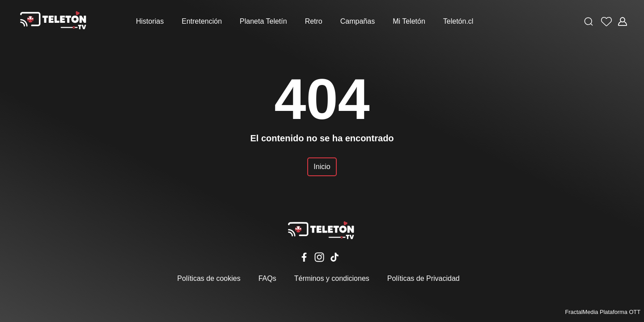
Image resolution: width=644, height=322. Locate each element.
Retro (314, 21)
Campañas (358, 21)
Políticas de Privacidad (424, 278)
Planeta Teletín (263, 21)
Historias (150, 21)
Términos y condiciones (332, 278)
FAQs (267, 278)
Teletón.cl (458, 21)
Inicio (322, 167)
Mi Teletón (409, 21)
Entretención (202, 21)
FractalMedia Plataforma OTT (603, 312)
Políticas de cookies (209, 278)
